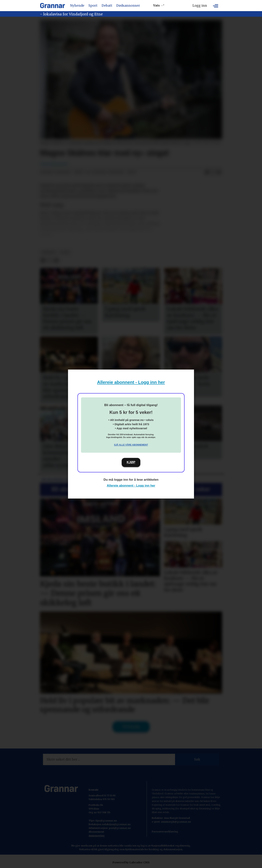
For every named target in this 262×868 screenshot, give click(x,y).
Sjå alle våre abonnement (131, 445)
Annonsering (97, 836)
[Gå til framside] (52, 6)
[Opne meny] (216, 6)
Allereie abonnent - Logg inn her (131, 382)
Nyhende (77, 6)
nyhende (49, 252)
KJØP (131, 462)
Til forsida (131, 727)
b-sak (65, 252)
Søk (197, 759)
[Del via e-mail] (219, 172)
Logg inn (200, 6)
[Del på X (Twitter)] (213, 172)
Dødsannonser (128, 6)
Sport (93, 6)
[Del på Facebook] (207, 172)
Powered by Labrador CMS (131, 862)
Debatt (107, 6)
